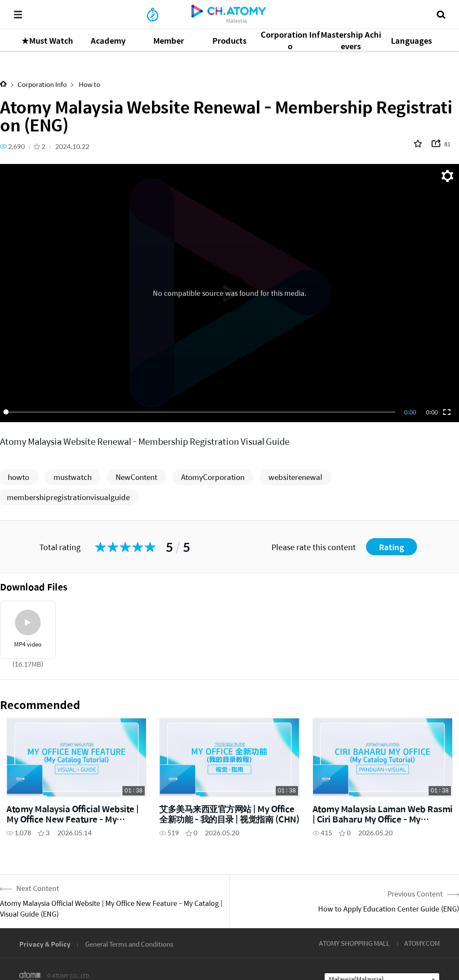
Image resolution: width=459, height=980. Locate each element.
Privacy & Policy (45, 944)
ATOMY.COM (422, 943)
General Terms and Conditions (129, 944)
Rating (392, 547)
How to (89, 84)
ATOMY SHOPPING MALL (354, 943)
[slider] (201, 412)
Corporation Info (42, 84)
